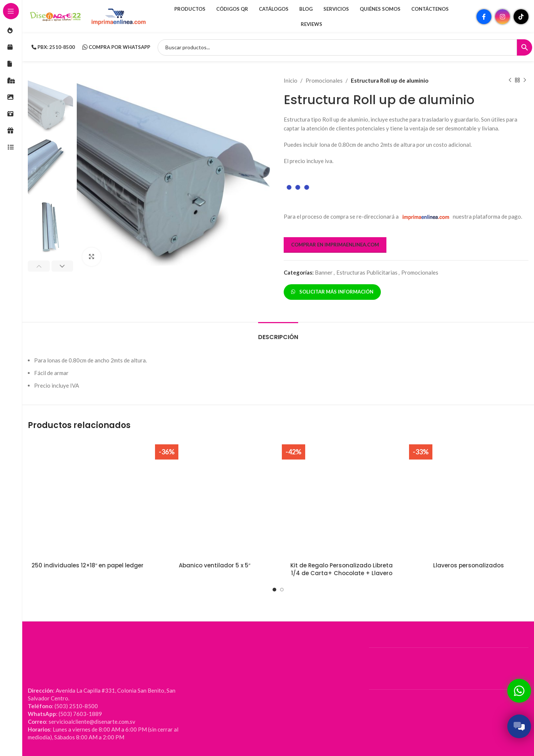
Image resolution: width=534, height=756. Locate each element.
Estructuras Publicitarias (367, 272)
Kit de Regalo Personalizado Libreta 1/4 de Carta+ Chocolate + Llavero (342, 569)
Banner (324, 272)
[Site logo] (56, 16)
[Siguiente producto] (525, 80)
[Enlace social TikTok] (521, 17)
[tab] (278, 333)
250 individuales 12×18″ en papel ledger (88, 565)
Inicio (291, 80)
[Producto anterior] (510, 80)
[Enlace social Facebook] (484, 17)
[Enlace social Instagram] (502, 17)
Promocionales (324, 80)
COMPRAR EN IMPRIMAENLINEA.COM (335, 245)
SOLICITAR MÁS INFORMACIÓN (332, 292)
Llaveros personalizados (469, 565)
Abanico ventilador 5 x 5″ (215, 565)
